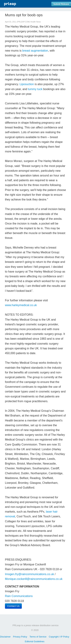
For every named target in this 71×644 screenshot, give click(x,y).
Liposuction (27, 84)
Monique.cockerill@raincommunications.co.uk (34, 579)
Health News (36, 22)
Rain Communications (19, 596)
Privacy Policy (20, 637)
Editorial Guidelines (35, 641)
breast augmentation (35, 51)
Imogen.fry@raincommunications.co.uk (29, 574)
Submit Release (61, 4)
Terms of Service (38, 637)
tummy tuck (35, 89)
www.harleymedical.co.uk (21, 305)
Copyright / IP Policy (59, 637)
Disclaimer (5, 637)
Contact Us (13, 606)
